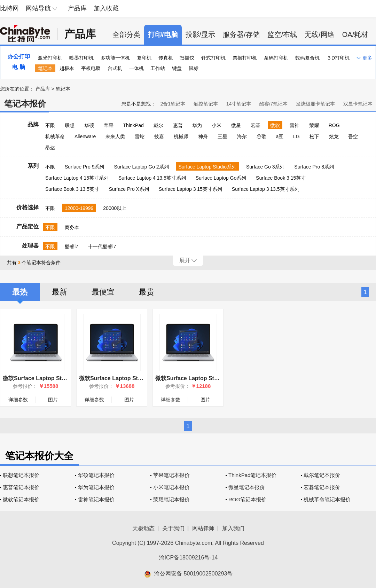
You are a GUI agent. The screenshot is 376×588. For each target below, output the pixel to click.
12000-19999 (79, 208)
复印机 (144, 58)
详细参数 (18, 400)
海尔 (242, 136)
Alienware (85, 136)
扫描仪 (187, 58)
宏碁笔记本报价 (322, 487)
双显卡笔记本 (358, 104)
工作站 (158, 68)
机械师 (181, 136)
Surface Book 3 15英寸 (281, 178)
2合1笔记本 (173, 104)
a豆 (280, 136)
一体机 (136, 68)
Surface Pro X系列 (129, 189)
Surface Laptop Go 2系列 (141, 167)
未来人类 (115, 136)
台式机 (115, 68)
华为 (197, 125)
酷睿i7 (72, 246)
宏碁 (256, 125)
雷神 (295, 125)
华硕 (89, 125)
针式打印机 (213, 58)
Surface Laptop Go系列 (221, 178)
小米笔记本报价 (171, 487)
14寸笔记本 (239, 104)
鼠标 (194, 68)
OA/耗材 (355, 34)
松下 (314, 136)
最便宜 (103, 292)
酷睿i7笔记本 (273, 104)
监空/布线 (282, 34)
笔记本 (45, 68)
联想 (70, 125)
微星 (236, 125)
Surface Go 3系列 (265, 167)
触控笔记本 (206, 104)
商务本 (72, 227)
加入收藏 (106, 8)
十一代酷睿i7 (102, 246)
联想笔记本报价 (21, 475)
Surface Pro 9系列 (85, 167)
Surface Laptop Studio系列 (207, 167)
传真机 (166, 58)
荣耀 (314, 125)
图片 (53, 400)
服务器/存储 (241, 34)
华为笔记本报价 (96, 487)
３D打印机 (338, 58)
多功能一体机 (115, 58)
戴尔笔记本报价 (322, 475)
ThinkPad (134, 125)
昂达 (50, 148)
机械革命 (55, 136)
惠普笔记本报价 (21, 487)
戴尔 (158, 125)
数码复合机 (307, 58)
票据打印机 (245, 58)
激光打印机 (50, 58)
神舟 (203, 136)
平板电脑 (91, 68)
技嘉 (159, 136)
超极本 (67, 68)
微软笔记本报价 (21, 499)
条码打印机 (276, 58)
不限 (50, 125)
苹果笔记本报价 (171, 475)
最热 (20, 292)
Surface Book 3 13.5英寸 (72, 189)
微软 (275, 125)
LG (296, 136)
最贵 (147, 292)
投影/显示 (201, 34)
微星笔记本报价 (247, 487)
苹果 (109, 125)
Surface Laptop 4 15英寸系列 (77, 178)
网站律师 (203, 528)
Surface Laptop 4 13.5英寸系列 (152, 178)
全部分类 (126, 34)
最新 (60, 292)
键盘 (177, 68)
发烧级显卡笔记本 (315, 104)
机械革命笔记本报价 (327, 499)
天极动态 (143, 528)
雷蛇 (140, 136)
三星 (222, 136)
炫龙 (334, 136)
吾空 (353, 136)
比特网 (9, 8)
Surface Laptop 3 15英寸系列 (190, 189)
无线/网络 (320, 34)
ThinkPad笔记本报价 (252, 475)
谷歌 (261, 136)
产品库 (77, 8)
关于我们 (173, 528)
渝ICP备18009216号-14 (189, 558)
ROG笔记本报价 (247, 499)
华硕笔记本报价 (96, 475)
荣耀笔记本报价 (171, 499)
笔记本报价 (25, 104)
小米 (217, 125)
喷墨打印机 (81, 58)
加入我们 (233, 528)
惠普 (178, 125)
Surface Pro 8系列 (314, 167)
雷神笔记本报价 (96, 499)
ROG (334, 125)
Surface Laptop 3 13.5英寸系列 (266, 189)
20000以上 (115, 208)
